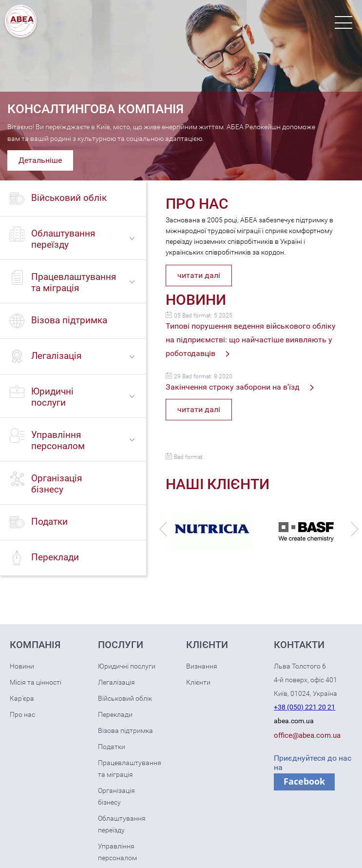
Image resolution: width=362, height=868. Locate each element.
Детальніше (40, 160)
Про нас (22, 714)
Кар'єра (22, 698)
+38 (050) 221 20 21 (305, 707)
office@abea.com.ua (307, 735)
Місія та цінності (36, 682)
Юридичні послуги (127, 666)
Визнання (202, 666)
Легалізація (116, 682)
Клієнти (198, 682)
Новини (22, 666)
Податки (112, 747)
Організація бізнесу (116, 796)
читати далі (199, 275)
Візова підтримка (125, 730)
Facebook (304, 781)
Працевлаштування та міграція (130, 769)
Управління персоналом (117, 852)
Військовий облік (125, 698)
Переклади (115, 714)
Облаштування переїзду (122, 824)
